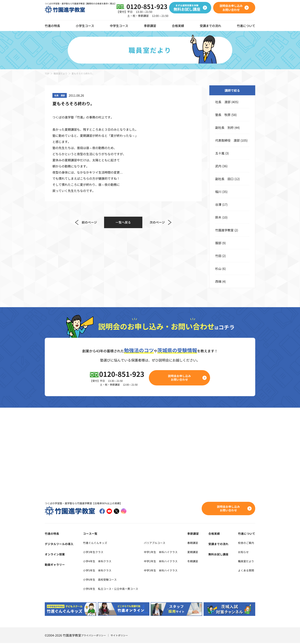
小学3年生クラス (92, 553)
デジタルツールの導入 (60, 544)
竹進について (246, 534)
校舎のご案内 (246, 543)
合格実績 (178, 26)
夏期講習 (199, 553)
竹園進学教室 (224, 230)
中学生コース (119, 26)
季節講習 (150, 26)
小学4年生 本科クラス (97, 562)
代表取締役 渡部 (227, 140)
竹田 (218, 256)
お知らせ (243, 553)
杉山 (218, 269)
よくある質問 (246, 571)
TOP (47, 73)
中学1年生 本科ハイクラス (168, 553)
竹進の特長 (52, 534)
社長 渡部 (223, 102)
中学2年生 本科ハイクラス (168, 562)
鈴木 (218, 217)
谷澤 (218, 204)
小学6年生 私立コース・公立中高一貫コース (112, 589)
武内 (218, 166)
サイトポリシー (122, 636)
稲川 (218, 192)
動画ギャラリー (55, 565)
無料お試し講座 (221, 555)
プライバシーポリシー (95, 636)
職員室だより (60, 73)
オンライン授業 (55, 555)
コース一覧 (88, 534)
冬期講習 (199, 562)
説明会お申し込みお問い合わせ (182, 378)
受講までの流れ (210, 26)
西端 (218, 281)
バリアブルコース (161, 543)
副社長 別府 (224, 127)
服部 (218, 243)
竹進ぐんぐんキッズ (94, 543)
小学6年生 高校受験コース (100, 580)
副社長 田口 (224, 179)
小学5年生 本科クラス (97, 571)
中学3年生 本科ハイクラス (168, 571)
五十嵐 (220, 153)
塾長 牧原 (223, 115)
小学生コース (85, 26)
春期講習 (199, 543)
